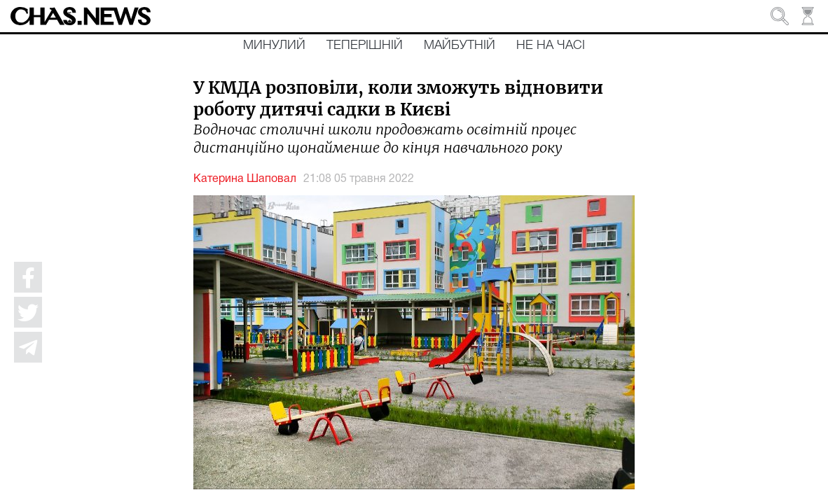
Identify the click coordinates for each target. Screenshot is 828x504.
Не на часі (551, 45)
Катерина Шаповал (245, 179)
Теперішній (365, 45)
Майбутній (460, 45)
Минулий (274, 45)
